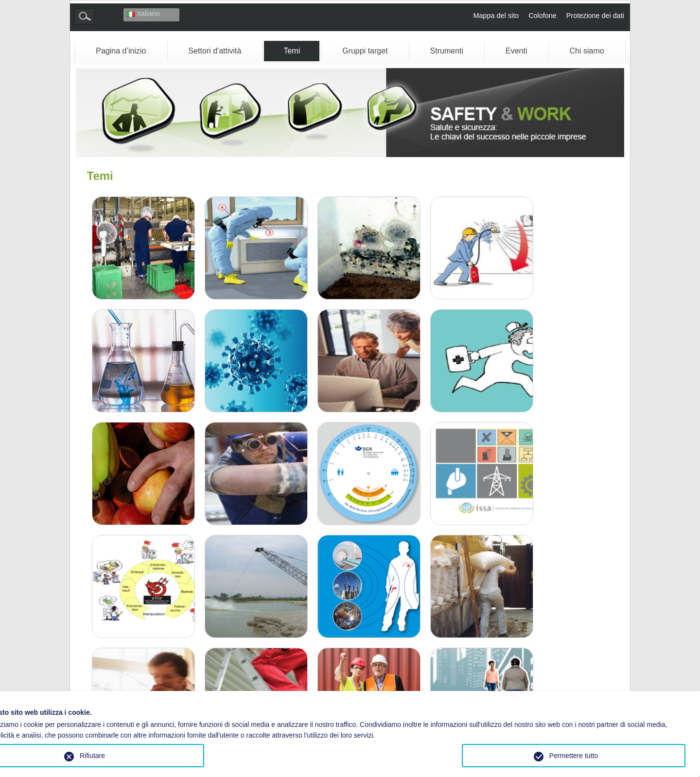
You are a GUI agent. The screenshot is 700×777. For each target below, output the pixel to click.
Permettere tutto (574, 756)
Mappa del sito (496, 16)
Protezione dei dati (595, 16)
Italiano (143, 14)
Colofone (542, 16)
